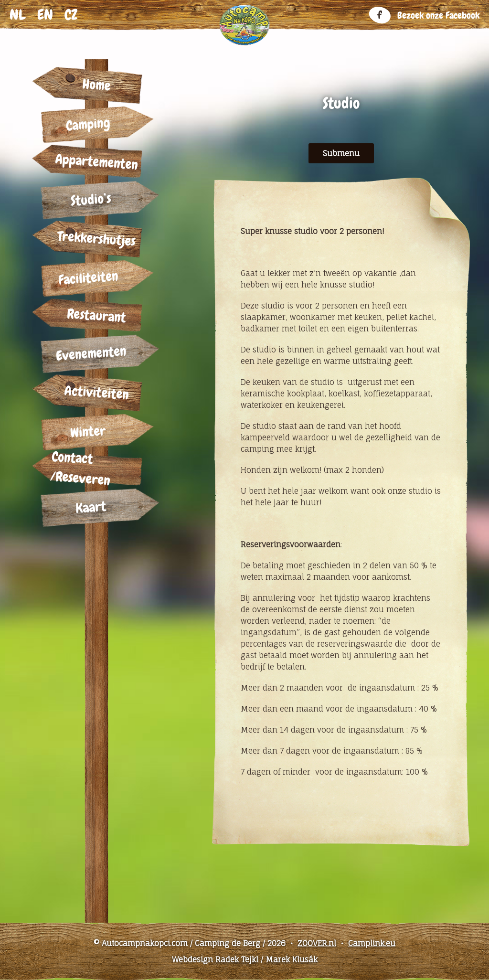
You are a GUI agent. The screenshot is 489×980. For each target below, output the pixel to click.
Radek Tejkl (237, 959)
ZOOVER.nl (317, 943)
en (45, 15)
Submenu (341, 153)
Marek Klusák (292, 959)
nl (18, 15)
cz (71, 15)
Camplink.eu (372, 943)
